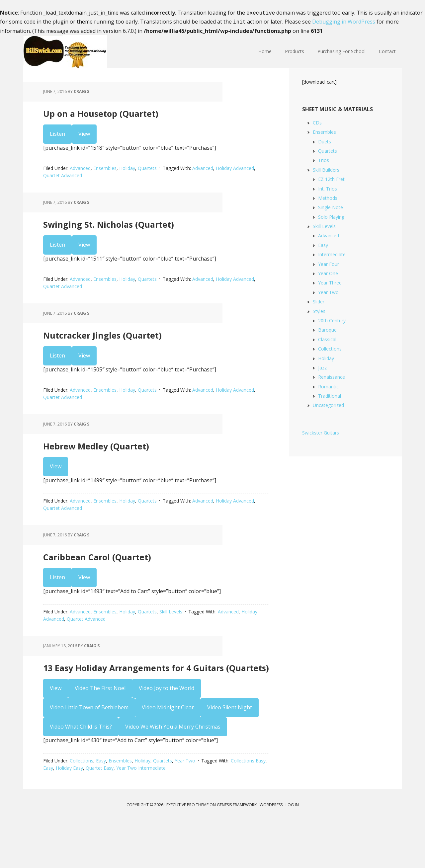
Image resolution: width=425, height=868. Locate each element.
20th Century (332, 319)
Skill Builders (326, 168)
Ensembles (105, 172)
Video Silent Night (230, 754)
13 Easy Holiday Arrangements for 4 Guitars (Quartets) (149, 705)
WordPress (271, 851)
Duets (325, 140)
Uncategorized (328, 404)
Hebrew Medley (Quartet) (132, 465)
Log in (292, 851)
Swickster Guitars (321, 431)
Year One (328, 272)
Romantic (328, 385)
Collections (82, 807)
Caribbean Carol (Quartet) (133, 581)
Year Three (330, 281)
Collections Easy (248, 807)
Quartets (147, 172)
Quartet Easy (100, 814)
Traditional (330, 395)
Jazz (322, 366)
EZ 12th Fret (331, 178)
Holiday (127, 172)
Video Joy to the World (167, 735)
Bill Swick (66, 50)
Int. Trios (328, 187)
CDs (317, 121)
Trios (324, 159)
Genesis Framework (237, 851)
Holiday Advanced (235, 172)
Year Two (185, 807)
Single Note (331, 206)
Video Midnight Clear (168, 754)
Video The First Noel (100, 735)
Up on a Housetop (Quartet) (139, 115)
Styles (319, 310)
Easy (101, 807)
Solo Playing (331, 216)
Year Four (329, 263)
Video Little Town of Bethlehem (89, 754)
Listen (57, 138)
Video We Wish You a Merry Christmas (173, 773)
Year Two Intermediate (141, 814)
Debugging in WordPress (344, 21)
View (84, 138)
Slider (319, 300)
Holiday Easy (69, 814)
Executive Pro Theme (187, 851)
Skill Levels (171, 638)
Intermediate (332, 253)
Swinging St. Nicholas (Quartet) (151, 232)
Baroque (327, 328)
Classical (327, 338)
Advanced (80, 172)
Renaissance (332, 376)
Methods (328, 197)
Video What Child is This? (81, 773)
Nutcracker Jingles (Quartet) (142, 348)
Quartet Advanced (63, 180)
